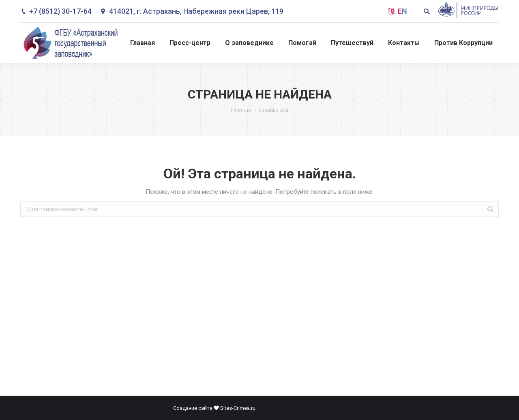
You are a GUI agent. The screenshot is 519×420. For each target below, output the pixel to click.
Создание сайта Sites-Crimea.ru (214, 408)
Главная (241, 110)
